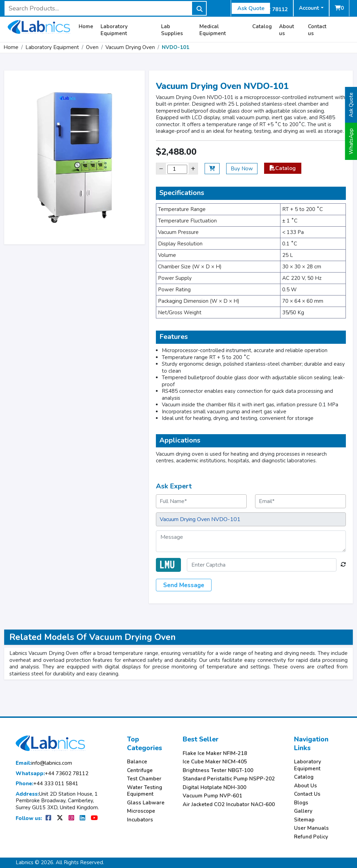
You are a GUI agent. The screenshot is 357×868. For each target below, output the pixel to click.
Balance (137, 762)
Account (309, 8)
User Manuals (311, 828)
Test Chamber (144, 779)
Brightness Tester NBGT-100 (218, 770)
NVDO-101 (176, 47)
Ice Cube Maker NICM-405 (215, 762)
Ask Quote (251, 8)
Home (86, 27)
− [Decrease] (161, 168)
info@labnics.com (44, 763)
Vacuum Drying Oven (130, 47)
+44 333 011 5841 (47, 784)
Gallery (303, 811)
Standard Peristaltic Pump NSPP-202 (229, 779)
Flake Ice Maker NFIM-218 (215, 753)
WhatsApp (351, 141)
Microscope (141, 811)
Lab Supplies (172, 30)
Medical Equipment (213, 30)
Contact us (317, 30)
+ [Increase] (193, 168)
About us (287, 30)
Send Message (184, 585)
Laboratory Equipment (114, 30)
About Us (306, 786)
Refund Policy (311, 837)
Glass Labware (146, 803)
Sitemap (304, 820)
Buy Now (242, 169)
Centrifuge (140, 770)
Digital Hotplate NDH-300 (215, 788)
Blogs (301, 803)
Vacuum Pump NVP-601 (212, 796)
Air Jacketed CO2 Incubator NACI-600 (229, 805)
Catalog (262, 27)
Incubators (140, 820)
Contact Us (307, 794)
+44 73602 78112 (52, 774)
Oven (92, 47)
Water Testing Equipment (145, 791)
